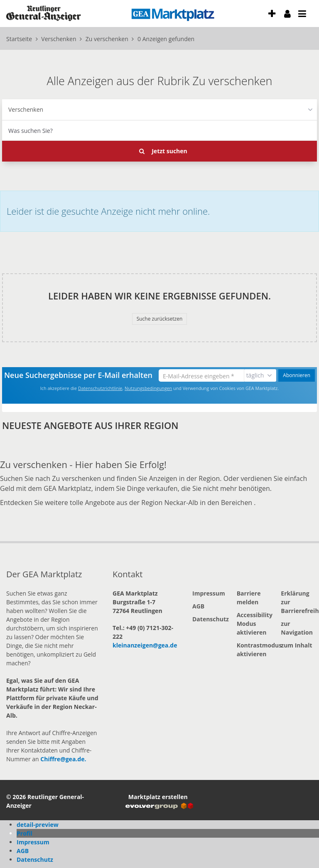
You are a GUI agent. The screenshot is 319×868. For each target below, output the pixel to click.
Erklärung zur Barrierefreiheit (297, 602)
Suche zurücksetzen (160, 319)
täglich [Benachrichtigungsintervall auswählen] (255, 375)
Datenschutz (208, 619)
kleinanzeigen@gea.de (145, 645)
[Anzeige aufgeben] (272, 13)
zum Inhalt (296, 645)
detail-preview (38, 825)
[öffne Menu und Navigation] (298, 12)
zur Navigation (297, 628)
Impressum (208, 593)
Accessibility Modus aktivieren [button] (253, 624)
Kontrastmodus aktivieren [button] (253, 650)
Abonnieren (297, 375)
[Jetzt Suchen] (159, 151)
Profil (25, 833)
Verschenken (26, 109)
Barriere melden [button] (249, 598)
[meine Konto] (287, 13)
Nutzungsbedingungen (148, 388)
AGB (198, 606)
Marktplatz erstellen (159, 801)
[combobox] (159, 130)
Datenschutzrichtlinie (100, 388)
